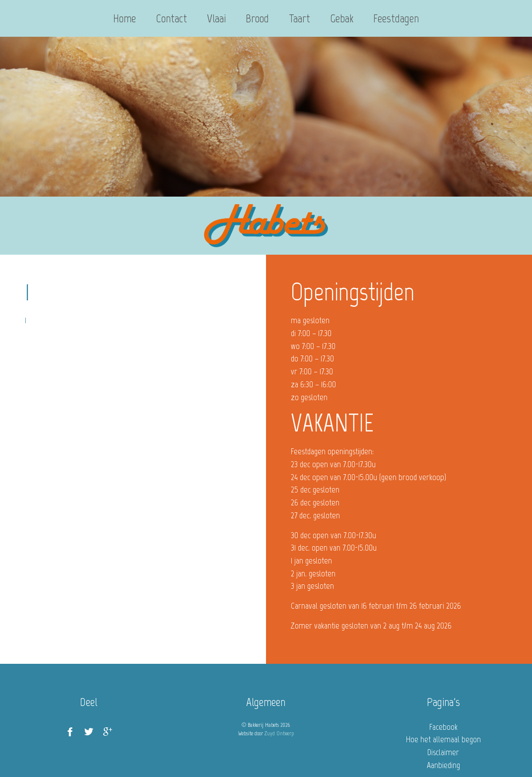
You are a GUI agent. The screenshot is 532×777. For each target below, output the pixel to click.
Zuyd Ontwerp (279, 733)
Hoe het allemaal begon (443, 739)
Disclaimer (443, 752)
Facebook (443, 727)
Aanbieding (443, 765)
